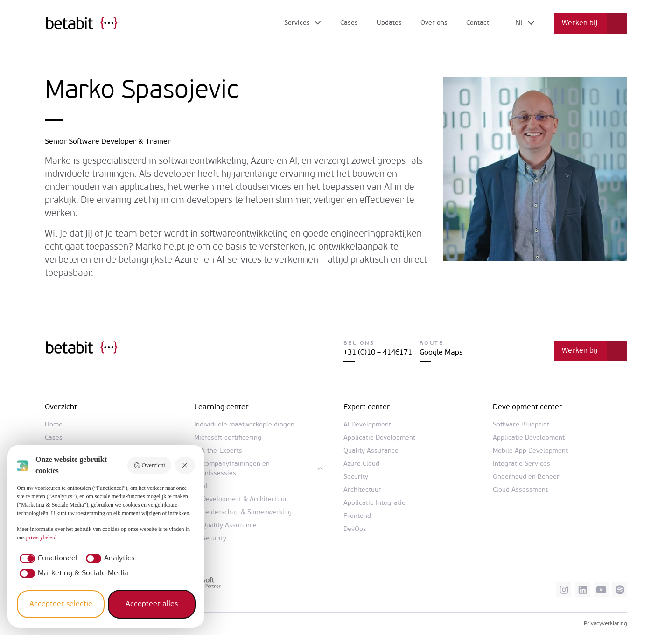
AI (205, 486)
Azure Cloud (361, 464)
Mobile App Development (530, 451)
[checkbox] (47, 558)
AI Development (367, 425)
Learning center (221, 407)
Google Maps (441, 353)
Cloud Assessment (520, 490)
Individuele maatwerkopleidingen (244, 425)
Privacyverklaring (605, 624)
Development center (528, 407)
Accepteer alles (152, 604)
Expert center (367, 407)
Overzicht (149, 465)
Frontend (357, 516)
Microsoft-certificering (228, 438)
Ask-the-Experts (218, 451)
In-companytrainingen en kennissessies (232, 469)
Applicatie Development (379, 438)
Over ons (434, 23)
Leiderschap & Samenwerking (247, 513)
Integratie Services (521, 464)
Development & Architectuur (245, 499)
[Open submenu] (303, 23)
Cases (349, 23)
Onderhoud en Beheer (526, 477)
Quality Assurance (229, 526)
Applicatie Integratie (374, 503)
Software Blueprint (521, 425)
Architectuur (362, 490)
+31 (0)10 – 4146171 (378, 353)
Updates (389, 23)
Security (214, 539)
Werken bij (580, 23)
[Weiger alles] (185, 465)
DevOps (355, 529)
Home (54, 425)
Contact (478, 23)
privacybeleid (41, 537)
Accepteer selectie (61, 604)
